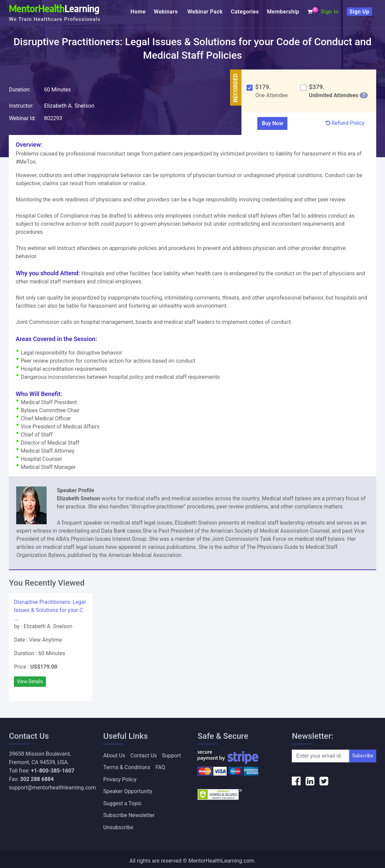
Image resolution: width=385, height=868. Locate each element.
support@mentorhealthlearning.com (52, 787)
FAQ (160, 766)
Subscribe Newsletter (129, 812)
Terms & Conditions (127, 766)
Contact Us (144, 755)
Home (138, 12)
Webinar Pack (205, 12)
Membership (283, 12)
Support (171, 755)
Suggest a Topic (123, 801)
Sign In (330, 12)
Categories (245, 12)
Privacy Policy (120, 778)
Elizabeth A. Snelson (68, 105)
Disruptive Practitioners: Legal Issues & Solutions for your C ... (50, 610)
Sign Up (360, 12)
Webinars (166, 12)
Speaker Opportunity (128, 789)
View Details (30, 681)
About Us (114, 755)
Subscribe (363, 756)
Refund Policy (345, 123)
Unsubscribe (118, 824)
